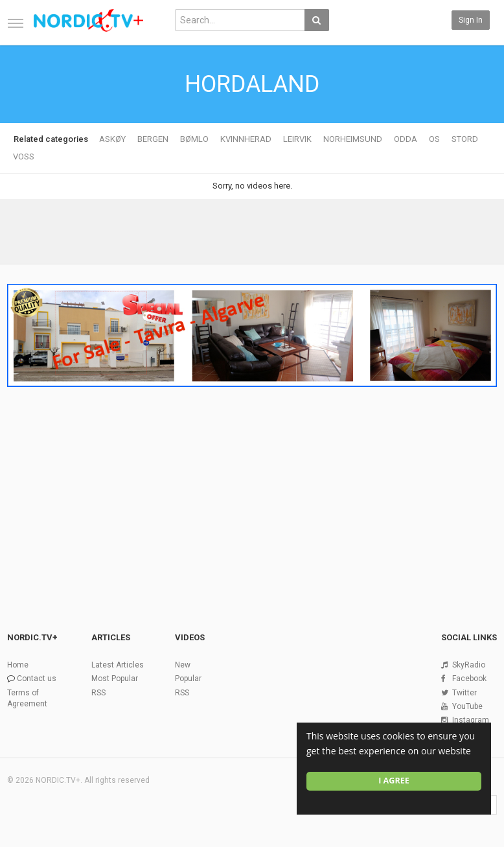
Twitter (464, 693)
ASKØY (112, 139)
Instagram (471, 720)
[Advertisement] (252, 489)
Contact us (37, 679)
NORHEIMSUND (353, 139)
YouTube (467, 706)
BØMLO (194, 139)
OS (434, 139)
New (183, 665)
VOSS (24, 157)
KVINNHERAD (246, 139)
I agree (394, 781)
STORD (465, 139)
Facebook (469, 679)
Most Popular (115, 679)
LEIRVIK (297, 139)
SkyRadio (469, 665)
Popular (188, 679)
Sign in (471, 20)
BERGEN (153, 139)
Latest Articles (118, 665)
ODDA (406, 139)
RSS (98, 693)
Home (18, 665)
